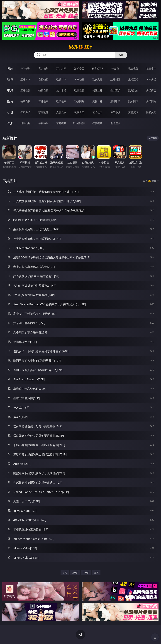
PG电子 (25, 68)
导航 (10, 123)
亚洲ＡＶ (25, 79)
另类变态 (151, 90)
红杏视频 (97, 123)
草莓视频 (61, 123)
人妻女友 (61, 112)
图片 (10, 101)
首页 (65, 572)
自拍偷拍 (43, 79)
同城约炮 (25, 123)
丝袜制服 (115, 79)
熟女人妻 (97, 79)
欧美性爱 (79, 90)
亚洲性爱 (25, 90)
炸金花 (115, 68)
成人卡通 (61, 90)
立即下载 (102, 637)
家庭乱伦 (43, 112)
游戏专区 (79, 68)
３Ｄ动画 (79, 79)
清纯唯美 (115, 101)
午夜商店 (43, 123)
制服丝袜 (97, 90)
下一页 (86, 572)
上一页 (75, 572)
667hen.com (80, 47)
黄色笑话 (133, 112)
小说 (10, 112)
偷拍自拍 (43, 90)
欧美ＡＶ (61, 79)
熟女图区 (133, 101)
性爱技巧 (151, 112)
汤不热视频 (79, 123)
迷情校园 (97, 112)
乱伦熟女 (133, 90)
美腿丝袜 (97, 101)
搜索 (121, 55)
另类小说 (115, 112)
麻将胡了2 (97, 68)
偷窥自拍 (25, 101)
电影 (10, 90)
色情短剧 (115, 123)
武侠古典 (79, 112)
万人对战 (61, 68)
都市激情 (25, 112)
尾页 (96, 572)
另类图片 (151, 101)
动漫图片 (79, 101)
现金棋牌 (133, 68)
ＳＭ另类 (151, 79)
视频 (10, 79)
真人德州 (43, 68)
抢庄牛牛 (151, 68)
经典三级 (115, 90)
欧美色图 (61, 101)
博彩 (10, 68)
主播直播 (133, 79)
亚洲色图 (43, 101)
